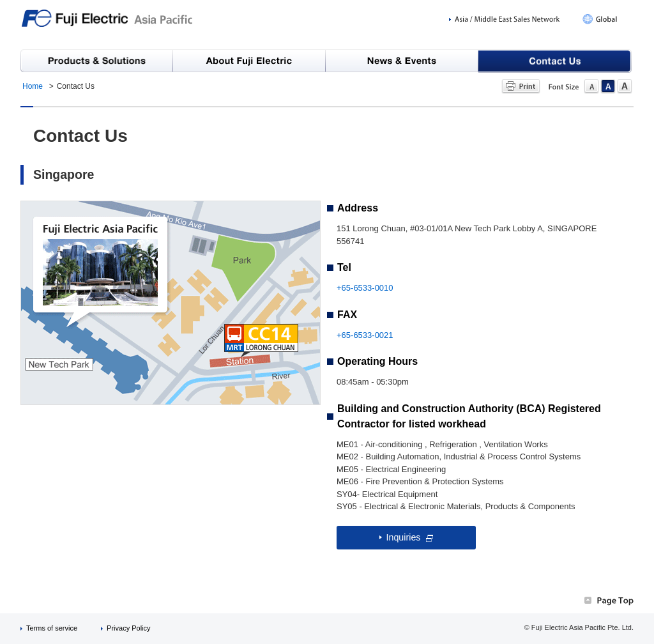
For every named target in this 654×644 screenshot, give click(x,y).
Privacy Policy (128, 628)
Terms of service (52, 628)
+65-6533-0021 (365, 335)
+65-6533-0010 (365, 288)
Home (33, 86)
